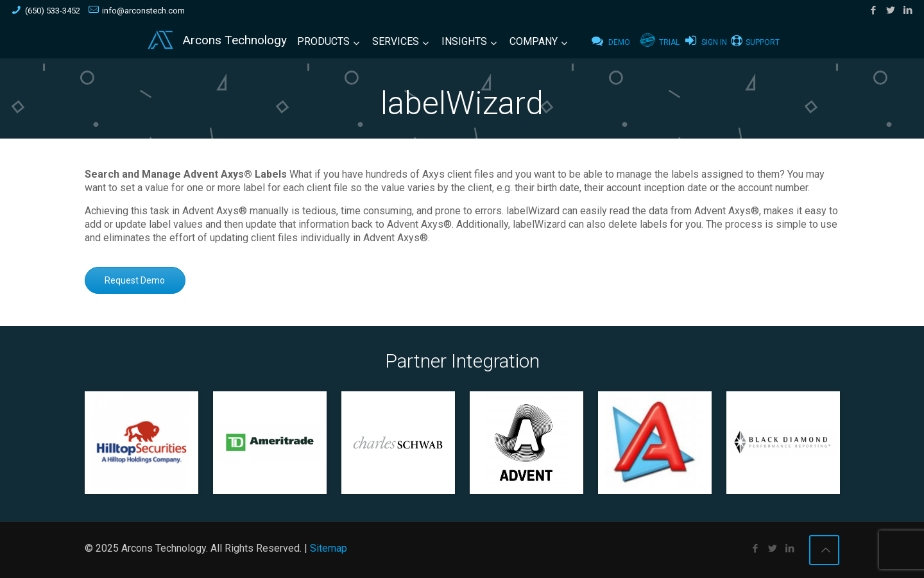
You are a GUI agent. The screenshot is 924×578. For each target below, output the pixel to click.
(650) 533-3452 (53, 11)
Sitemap (329, 548)
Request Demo (135, 280)
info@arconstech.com (143, 11)
